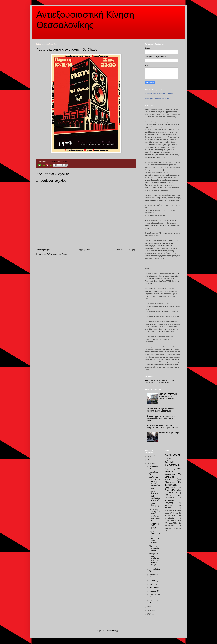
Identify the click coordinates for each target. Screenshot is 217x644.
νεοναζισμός (169, 518)
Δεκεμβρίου (154, 466)
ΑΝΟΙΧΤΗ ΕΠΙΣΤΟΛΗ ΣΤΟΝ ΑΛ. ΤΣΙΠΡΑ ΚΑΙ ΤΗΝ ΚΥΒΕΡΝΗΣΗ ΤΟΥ (169, 396)
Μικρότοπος (169, 526)
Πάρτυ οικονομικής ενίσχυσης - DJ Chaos (154, 537)
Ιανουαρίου (154, 600)
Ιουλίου (153, 581)
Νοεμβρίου (154, 472)
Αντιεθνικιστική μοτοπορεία (170, 433)
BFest (175, 513)
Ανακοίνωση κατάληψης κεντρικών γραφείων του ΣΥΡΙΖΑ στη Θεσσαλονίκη (163, 426)
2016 (150, 463)
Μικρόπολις (170, 482)
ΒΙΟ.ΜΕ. (173, 488)
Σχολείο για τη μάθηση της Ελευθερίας (173, 495)
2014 (150, 610)
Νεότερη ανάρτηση (45, 250)
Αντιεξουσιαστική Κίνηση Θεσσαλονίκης (159, 94)
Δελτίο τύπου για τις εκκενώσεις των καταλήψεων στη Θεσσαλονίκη (161, 410)
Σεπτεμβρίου (155, 569)
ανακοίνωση (171, 485)
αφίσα (178, 490)
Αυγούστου (154, 575)
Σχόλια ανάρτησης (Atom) (57, 254)
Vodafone (168, 520)
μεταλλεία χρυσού (170, 478)
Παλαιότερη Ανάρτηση (126, 250)
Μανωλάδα (173, 523)
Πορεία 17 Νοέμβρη (154, 505)
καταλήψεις (169, 505)
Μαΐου (152, 584)
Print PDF (45, 165)
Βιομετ (168, 490)
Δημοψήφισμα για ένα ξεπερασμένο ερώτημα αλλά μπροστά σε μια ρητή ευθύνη (161, 418)
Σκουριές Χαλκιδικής (170, 473)
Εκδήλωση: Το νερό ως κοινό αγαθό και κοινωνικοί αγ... (155, 515)
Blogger (116, 631)
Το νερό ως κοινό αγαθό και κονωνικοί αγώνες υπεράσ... (154, 559)
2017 (150, 460)
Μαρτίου (153, 591)
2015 (150, 607)
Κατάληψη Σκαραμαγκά (173, 528)
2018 (150, 456)
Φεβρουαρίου (155, 594)
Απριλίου (153, 587)
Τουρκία (168, 508)
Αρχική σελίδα (85, 250)
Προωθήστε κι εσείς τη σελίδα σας (157, 99)
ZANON (178, 520)
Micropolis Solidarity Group (154, 548)
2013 (150, 614)
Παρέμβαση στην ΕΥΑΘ (154, 526)
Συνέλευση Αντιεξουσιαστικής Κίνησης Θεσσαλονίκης (155, 483)
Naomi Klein (170, 516)
